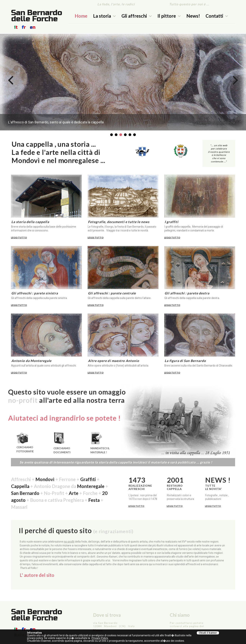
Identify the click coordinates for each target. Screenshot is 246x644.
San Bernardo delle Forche (37, 16)
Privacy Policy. (100, 638)
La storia (104, 16)
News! (193, 16)
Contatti (217, 16)
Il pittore (169, 16)
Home (81, 16)
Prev (11, 80)
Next (235, 80)
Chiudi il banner (208, 633)
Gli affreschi (137, 16)
